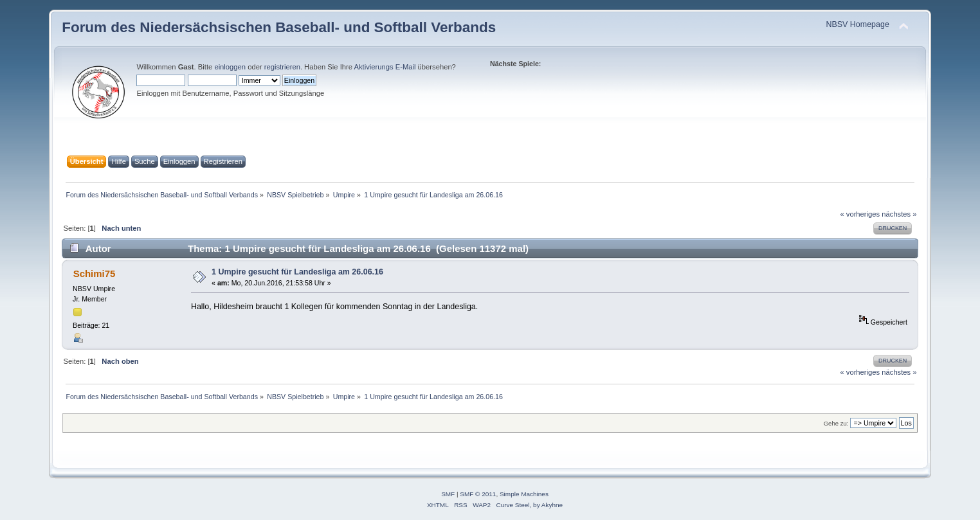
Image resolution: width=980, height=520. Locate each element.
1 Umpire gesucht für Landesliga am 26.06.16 (297, 272)
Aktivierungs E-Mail (385, 67)
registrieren (282, 67)
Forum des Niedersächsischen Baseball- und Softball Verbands (279, 27)
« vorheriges (860, 214)
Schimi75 (95, 273)
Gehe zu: (836, 423)
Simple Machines (524, 494)
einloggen (230, 67)
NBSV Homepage (857, 24)
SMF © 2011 (478, 494)
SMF (448, 494)
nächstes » (899, 214)
